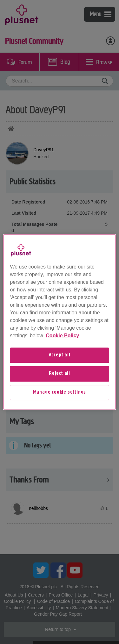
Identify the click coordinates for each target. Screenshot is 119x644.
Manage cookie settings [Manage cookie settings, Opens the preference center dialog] (60, 392)
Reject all (60, 374)
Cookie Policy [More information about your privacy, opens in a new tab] (62, 336)
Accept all (60, 355)
